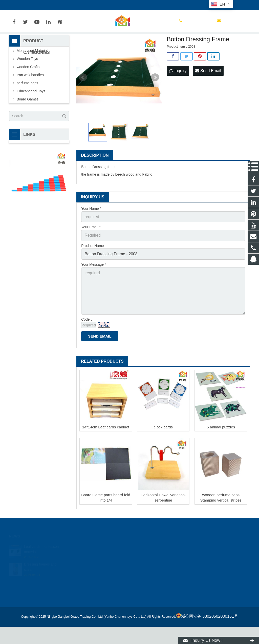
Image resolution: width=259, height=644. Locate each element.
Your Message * (94, 286)
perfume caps (27, 108)
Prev (83, 103)
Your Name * (91, 234)
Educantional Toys (31, 116)
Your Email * (91, 251)
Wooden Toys (27, 84)
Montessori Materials (33, 76)
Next (155, 103)
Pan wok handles (30, 100)
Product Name (92, 269)
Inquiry (178, 96)
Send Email (208, 96)
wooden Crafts (28, 92)
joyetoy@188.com (66, 5)
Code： (87, 337)
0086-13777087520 (28, 5)
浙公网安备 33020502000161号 (207, 633)
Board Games (28, 124)
